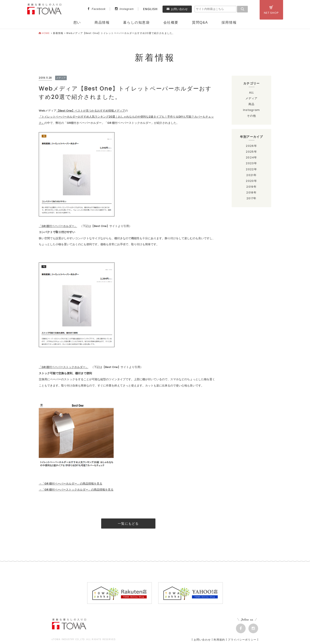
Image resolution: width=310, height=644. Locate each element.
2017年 (252, 198)
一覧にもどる (128, 524)
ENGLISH (150, 9)
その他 (252, 116)
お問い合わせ (177, 9)
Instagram (124, 9)
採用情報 (229, 22)
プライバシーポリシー (242, 640)
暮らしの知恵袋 (136, 22)
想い (77, 22)
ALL (252, 93)
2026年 (251, 146)
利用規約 (219, 640)
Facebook (96, 9)
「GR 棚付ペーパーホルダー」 (58, 226)
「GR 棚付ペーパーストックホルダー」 (64, 367)
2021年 (251, 175)
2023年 (251, 163)
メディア (252, 98)
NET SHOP (271, 10)
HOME (44, 33)
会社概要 (171, 22)
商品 (252, 104)
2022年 (251, 169)
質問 (200, 22)
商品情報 (102, 22)
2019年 (251, 187)
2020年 (251, 181)
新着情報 (58, 33)
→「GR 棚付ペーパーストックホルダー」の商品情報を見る (76, 490)
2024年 (252, 157)
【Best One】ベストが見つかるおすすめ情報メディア (91, 111)
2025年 (251, 152)
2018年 (251, 192)
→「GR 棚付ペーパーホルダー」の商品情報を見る (71, 484)
